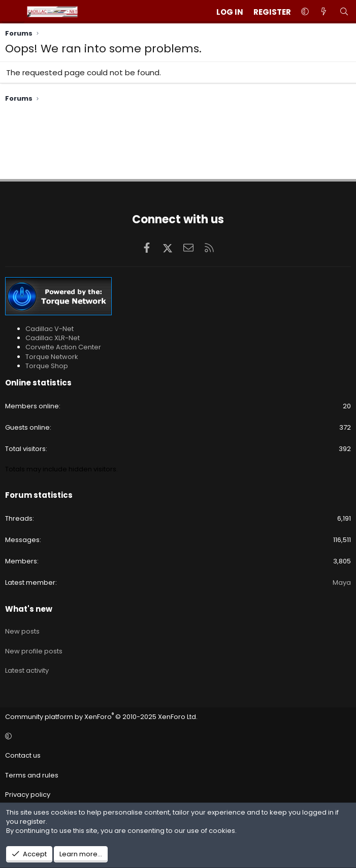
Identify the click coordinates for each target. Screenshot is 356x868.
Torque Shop (47, 366)
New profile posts (34, 651)
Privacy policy (28, 795)
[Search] (344, 12)
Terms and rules (32, 775)
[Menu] (13, 12)
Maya (342, 582)
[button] (305, 12)
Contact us (23, 755)
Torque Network (52, 357)
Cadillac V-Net (50, 329)
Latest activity (27, 670)
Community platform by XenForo (101, 717)
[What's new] (324, 12)
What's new (29, 609)
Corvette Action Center (63, 347)
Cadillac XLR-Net (53, 338)
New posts (22, 631)
